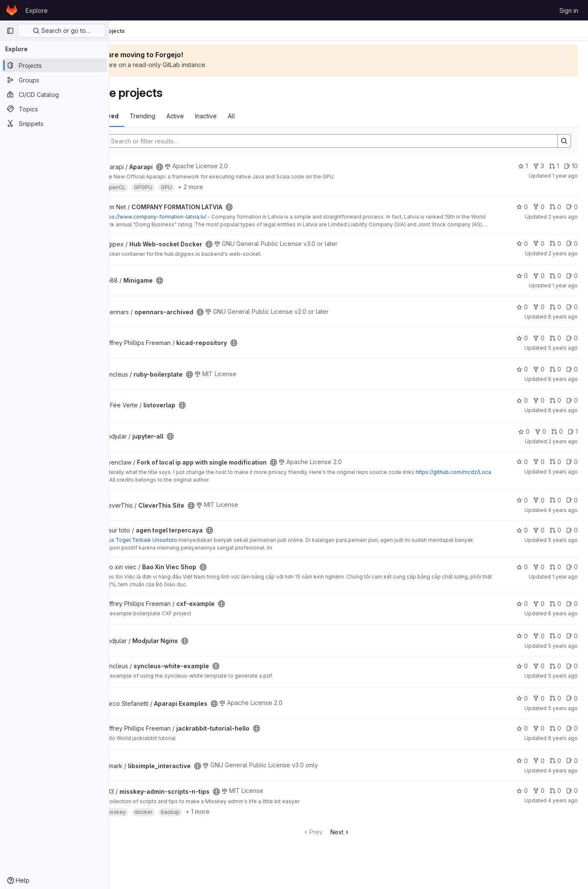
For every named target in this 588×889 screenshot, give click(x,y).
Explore (37, 10)
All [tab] (276, 116)
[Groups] (54, 80)
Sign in (569, 10)
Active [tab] (220, 116)
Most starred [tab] (144, 116)
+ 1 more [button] (242, 812)
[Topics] (54, 109)
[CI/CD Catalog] (54, 94)
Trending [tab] (187, 116)
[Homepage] (12, 10)
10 (571, 166)
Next (362, 832)
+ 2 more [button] (235, 187)
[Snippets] (54, 123)
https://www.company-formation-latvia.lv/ (199, 217)
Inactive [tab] (251, 116)
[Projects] (54, 65)
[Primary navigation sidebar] (10, 31)
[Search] (350, 141)
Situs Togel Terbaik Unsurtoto (184, 540)
